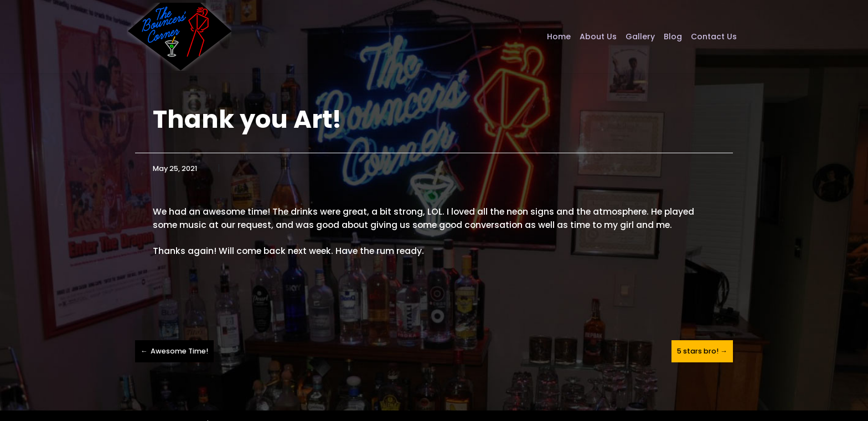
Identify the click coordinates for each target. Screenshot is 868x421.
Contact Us (714, 37)
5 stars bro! (698, 351)
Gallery (640, 37)
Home (559, 37)
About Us (598, 37)
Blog (673, 37)
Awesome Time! (179, 351)
